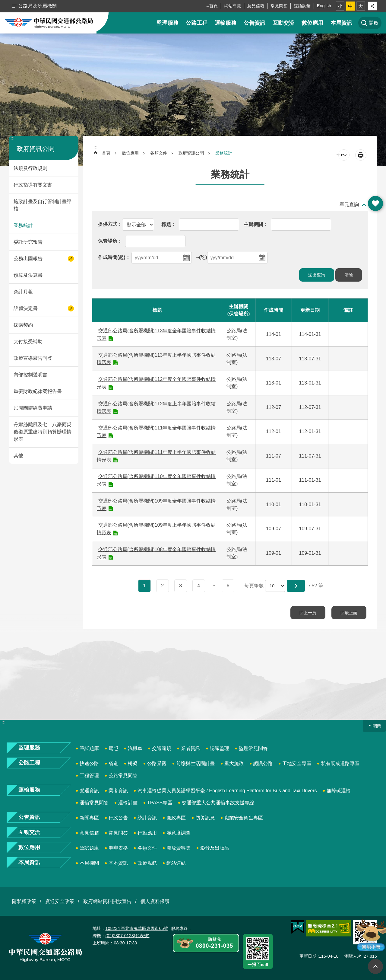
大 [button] (361, 6)
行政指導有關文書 (33, 185)
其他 (18, 456)
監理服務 (168, 23)
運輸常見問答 (94, 803)
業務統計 (23, 225)
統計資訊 (147, 818)
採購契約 (23, 325)
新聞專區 (89, 818)
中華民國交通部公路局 (49, 23)
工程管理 (89, 776)
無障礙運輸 (339, 791)
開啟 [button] (375, 203)
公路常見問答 (123, 776)
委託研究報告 (28, 242)
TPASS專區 (160, 803)
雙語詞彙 (302, 6)
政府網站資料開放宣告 (107, 901)
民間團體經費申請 (33, 408)
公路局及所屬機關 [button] (37, 6)
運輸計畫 (128, 803)
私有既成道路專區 (340, 763)
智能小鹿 (370, 935)
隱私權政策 (24, 901)
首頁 (214, 6)
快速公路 (89, 763)
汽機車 (135, 748)
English (324, 6)
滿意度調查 (179, 833)
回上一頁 (308, 613)
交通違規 (162, 748)
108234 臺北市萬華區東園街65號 (137, 928)
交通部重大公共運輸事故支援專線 (218, 803)
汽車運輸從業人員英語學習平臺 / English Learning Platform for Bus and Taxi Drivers (227, 791)
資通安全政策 (60, 901)
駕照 (113, 748)
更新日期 (308, 956)
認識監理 (220, 748)
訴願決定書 (26, 308)
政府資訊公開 (36, 149)
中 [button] (350, 6)
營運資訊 (89, 791)
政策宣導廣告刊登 (33, 358)
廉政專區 (176, 818)
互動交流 (283, 23)
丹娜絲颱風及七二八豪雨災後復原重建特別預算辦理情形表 (43, 432)
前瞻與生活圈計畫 (195, 763)
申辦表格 (118, 848)
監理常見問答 (253, 748)
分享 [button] (372, 6)
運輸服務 (226, 23)
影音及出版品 (215, 848)
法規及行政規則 (30, 168)
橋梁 (133, 763)
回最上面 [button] (375, 966)
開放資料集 (179, 848)
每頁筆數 (254, 586)
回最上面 (349, 613)
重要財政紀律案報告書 (38, 391)
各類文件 (159, 153)
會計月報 (23, 292)
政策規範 (147, 863)
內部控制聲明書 (30, 375)
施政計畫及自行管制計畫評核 (43, 205)
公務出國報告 (28, 259)
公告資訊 (255, 23)
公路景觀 (157, 763)
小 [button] (340, 6)
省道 (113, 763)
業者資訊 (191, 748)
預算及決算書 (28, 275)
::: (3, 33)
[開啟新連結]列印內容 (361, 155)
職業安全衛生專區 (244, 818)
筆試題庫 (89, 748)
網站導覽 (233, 6)
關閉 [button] (377, 726)
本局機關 (89, 863)
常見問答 (279, 6)
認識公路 (263, 763)
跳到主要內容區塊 (3, 3)
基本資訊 (118, 863)
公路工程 (197, 23)
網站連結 (176, 863)
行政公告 (118, 818)
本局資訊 (341, 23)
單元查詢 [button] (349, 204)
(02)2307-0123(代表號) (127, 936)
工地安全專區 (297, 763)
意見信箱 (256, 6)
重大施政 (234, 763)
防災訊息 (205, 818)
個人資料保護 (155, 901)
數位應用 (312, 23)
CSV (344, 155)
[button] (296, 586)
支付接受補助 (28, 342)
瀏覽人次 (353, 956)
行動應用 (147, 833)
